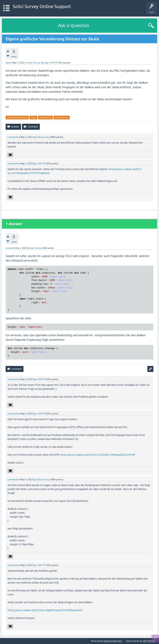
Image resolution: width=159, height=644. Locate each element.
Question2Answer (113, 641)
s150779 (53, 63)
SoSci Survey (43, 137)
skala (33, 118)
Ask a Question (74, 25)
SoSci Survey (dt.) (36, 63)
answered (10, 248)
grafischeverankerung (17, 118)
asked (9, 63)
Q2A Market (149, 641)
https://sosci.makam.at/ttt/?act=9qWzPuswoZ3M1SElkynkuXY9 (45, 610)
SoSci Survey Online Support (42, 6)
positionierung (62, 118)
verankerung (45, 118)
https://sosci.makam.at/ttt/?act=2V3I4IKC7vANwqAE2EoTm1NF (98, 455)
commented (14, 137)
